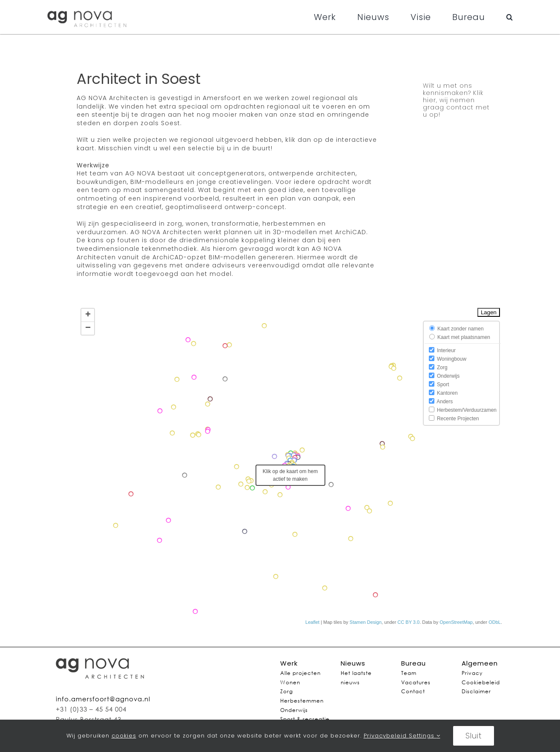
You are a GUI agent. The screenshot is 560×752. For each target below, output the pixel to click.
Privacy (472, 673)
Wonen (290, 682)
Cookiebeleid (481, 682)
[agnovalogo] (88, 9)
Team (409, 673)
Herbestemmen (302, 701)
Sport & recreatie (305, 719)
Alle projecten (300, 673)
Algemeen (480, 663)
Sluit (474, 736)
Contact (413, 691)
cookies (124, 736)
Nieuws (353, 663)
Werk (289, 663)
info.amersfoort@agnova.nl (103, 699)
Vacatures (416, 682)
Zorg (287, 691)
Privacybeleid (386, 736)
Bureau (414, 663)
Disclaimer (476, 691)
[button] (510, 17)
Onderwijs (294, 710)
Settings (425, 736)
